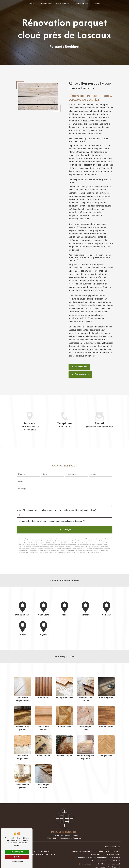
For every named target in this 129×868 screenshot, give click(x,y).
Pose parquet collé (113, 851)
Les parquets (45, 3)
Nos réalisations (81, 3)
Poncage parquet (114, 854)
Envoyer (67, 517)
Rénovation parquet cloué (110, 864)
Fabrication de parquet (97, 854)
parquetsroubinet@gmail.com (99, 427)
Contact (97, 3)
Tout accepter (17, 852)
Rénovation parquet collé (90, 864)
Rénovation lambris (101, 858)
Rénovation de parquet (83, 858)
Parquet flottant (114, 861)
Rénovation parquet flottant (83, 851)
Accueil (31, 3)
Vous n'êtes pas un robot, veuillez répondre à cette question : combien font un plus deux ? (57, 498)
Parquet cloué (115, 858)
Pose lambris (100, 851)
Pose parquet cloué (99, 861)
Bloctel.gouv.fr (62, 540)
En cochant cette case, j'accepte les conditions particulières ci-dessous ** (52, 508)
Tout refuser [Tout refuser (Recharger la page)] (17, 857)
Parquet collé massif (42, 851)
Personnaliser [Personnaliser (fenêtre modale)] (17, 862)
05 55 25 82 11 (64, 427)
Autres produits (62, 3)
